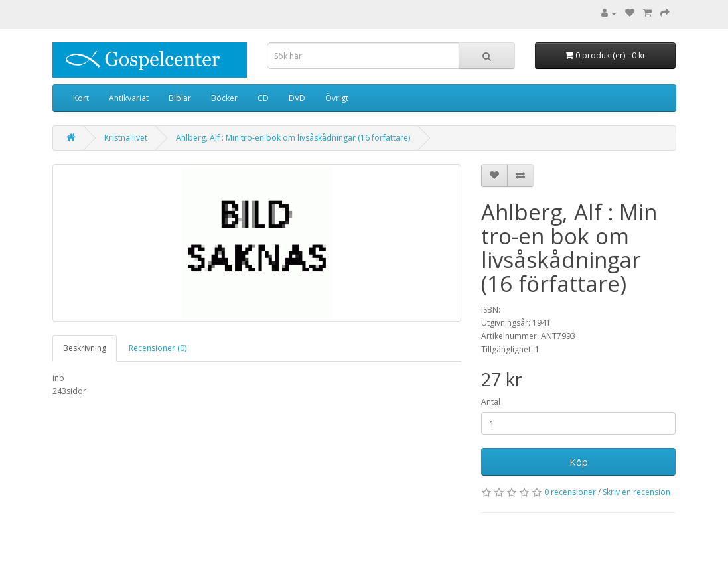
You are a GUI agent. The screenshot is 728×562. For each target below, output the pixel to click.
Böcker (224, 98)
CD (263, 98)
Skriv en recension (636, 492)
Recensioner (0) (158, 348)
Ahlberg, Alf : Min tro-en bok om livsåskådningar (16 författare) (293, 138)
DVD (297, 98)
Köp (579, 462)
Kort (81, 98)
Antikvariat (129, 98)
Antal (491, 402)
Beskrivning (85, 348)
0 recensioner (570, 492)
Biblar (180, 98)
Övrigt (337, 98)
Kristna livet (126, 138)
